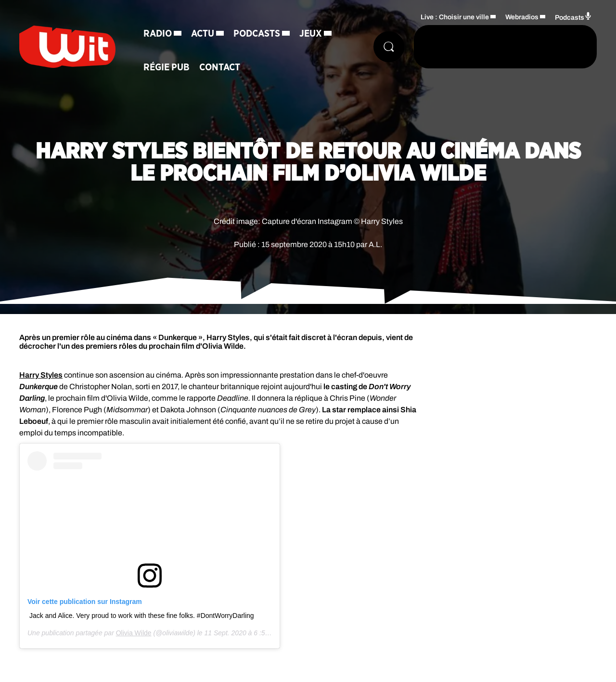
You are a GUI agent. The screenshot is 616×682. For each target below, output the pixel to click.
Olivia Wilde (134, 633)
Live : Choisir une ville (455, 17)
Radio (158, 34)
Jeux (311, 34)
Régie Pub (167, 67)
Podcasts (257, 34)
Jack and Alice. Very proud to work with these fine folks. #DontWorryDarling (142, 616)
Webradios (522, 17)
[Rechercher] (389, 47)
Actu (203, 34)
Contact (220, 67)
